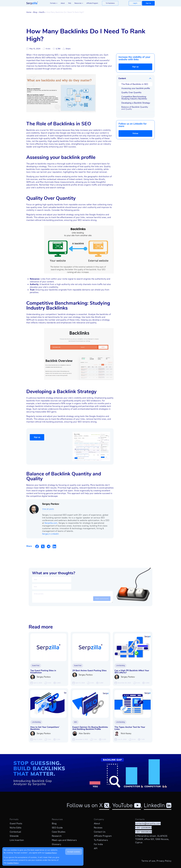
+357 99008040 (144, 832)
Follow (135, 133)
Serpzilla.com (51, 523)
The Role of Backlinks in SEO (135, 84)
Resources (78, 3)
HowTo (42, 12)
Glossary (56, 844)
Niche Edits (16, 828)
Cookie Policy (51, 853)
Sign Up (148, 3)
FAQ (70, 3)
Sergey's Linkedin (50, 534)
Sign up (135, 67)
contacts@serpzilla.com (148, 823)
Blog (35, 12)
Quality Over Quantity (131, 92)
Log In (135, 3)
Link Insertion (17, 840)
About (63, 3)
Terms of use (148, 861)
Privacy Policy (164, 861)
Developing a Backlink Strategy (136, 103)
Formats (53, 3)
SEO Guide (57, 828)
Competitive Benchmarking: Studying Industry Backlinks (134, 98)
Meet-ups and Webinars (64, 840)
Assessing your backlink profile (136, 88)
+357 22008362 (143, 828)
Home (29, 12)
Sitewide (14, 836)
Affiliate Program (92, 3)
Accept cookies (74, 852)
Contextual (15, 832)
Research (57, 836)
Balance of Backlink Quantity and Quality (135, 108)
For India (98, 844)
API (96, 848)
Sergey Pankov (51, 504)
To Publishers (110, 3)
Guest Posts (16, 823)
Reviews (98, 828)
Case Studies (59, 832)
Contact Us (100, 832)
